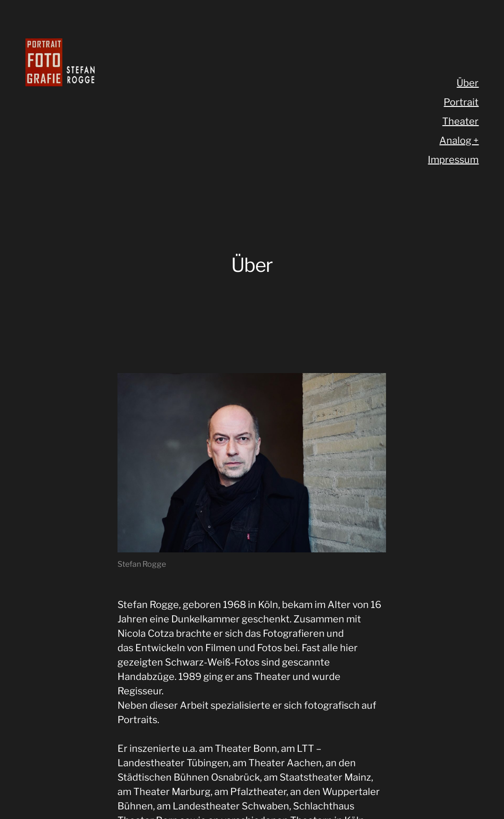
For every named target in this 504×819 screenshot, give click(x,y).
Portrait (461, 102)
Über (468, 83)
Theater (460, 121)
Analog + (459, 140)
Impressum (453, 160)
